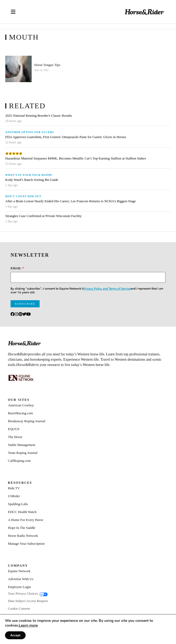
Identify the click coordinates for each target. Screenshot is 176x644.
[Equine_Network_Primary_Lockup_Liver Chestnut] (21, 378)
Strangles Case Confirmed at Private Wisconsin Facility (44, 216)
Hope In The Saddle (22, 528)
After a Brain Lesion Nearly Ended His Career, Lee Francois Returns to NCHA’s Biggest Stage (70, 201)
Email (17, 268)
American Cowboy (21, 405)
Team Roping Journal (23, 453)
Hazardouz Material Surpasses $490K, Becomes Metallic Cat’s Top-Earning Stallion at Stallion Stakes (76, 158)
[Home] (144, 12)
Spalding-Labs (18, 504)
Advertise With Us (21, 579)
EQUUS (14, 429)
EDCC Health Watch (22, 512)
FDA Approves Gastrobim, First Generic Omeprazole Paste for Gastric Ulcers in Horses (66, 137)
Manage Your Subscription (26, 544)
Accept (15, 635)
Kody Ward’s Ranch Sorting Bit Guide (32, 180)
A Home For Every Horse (26, 520)
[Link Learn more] (28, 625)
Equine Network (19, 571)
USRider (14, 496)
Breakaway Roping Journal (27, 421)
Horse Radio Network (23, 536)
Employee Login (19, 587)
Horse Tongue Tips (47, 65)
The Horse (15, 437)
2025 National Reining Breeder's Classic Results (39, 116)
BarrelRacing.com (20, 413)
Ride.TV (14, 488)
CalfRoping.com (19, 461)
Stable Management (22, 445)
